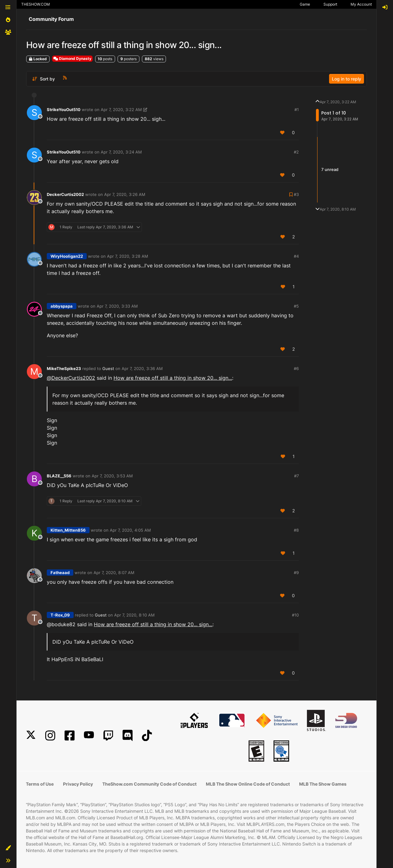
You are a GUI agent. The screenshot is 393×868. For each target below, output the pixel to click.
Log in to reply (347, 79)
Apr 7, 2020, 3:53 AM (112, 476)
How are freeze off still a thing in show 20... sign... (173, 378)
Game (305, 4)
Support (330, 4)
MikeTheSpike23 (64, 368)
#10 (295, 615)
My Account (361, 4)
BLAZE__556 (59, 476)
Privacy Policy (78, 784)
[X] (31, 736)
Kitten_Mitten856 (68, 530)
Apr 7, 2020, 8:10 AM (134, 615)
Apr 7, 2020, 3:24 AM (121, 152)
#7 (296, 476)
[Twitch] (108, 736)
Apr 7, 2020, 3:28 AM (128, 256)
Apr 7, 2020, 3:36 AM (142, 368)
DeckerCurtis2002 (65, 194)
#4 (296, 256)
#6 (296, 368)
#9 (296, 573)
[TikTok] (147, 736)
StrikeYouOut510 (64, 110)
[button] (8, 848)
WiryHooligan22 (67, 256)
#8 (296, 530)
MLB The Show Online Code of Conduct (248, 784)
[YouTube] (89, 736)
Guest (108, 368)
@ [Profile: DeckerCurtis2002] (71, 378)
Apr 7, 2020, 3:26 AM (125, 194)
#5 (296, 306)
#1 (297, 110)
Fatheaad (60, 573)
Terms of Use (40, 784)
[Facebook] (70, 736)
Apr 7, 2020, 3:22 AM (121, 110)
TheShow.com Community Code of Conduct (149, 784)
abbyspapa (62, 306)
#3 (296, 194)
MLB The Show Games (323, 784)
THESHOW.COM (36, 4)
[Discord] (128, 736)
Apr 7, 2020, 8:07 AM (114, 573)
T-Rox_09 (60, 615)
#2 (296, 152)
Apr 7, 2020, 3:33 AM (117, 306)
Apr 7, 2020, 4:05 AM (130, 530)
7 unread (330, 169)
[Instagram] (50, 736)
